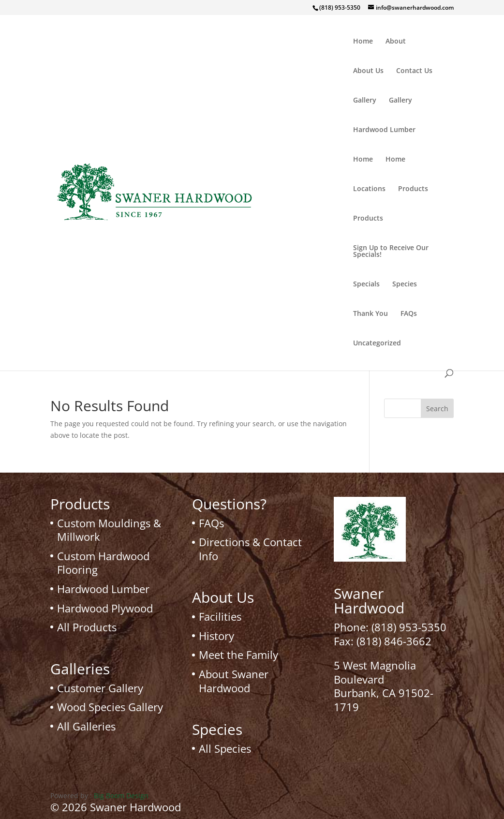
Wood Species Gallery (110, 707)
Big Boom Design (121, 796)
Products (413, 189)
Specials (366, 284)
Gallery (365, 101)
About (396, 42)
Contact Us (414, 71)
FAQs (409, 314)
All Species (225, 748)
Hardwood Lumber (384, 130)
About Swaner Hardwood (234, 681)
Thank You (371, 314)
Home (363, 42)
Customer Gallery (100, 688)
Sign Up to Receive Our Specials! (391, 252)
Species (405, 284)
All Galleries (86, 726)
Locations (369, 189)
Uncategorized (377, 343)
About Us (368, 71)
